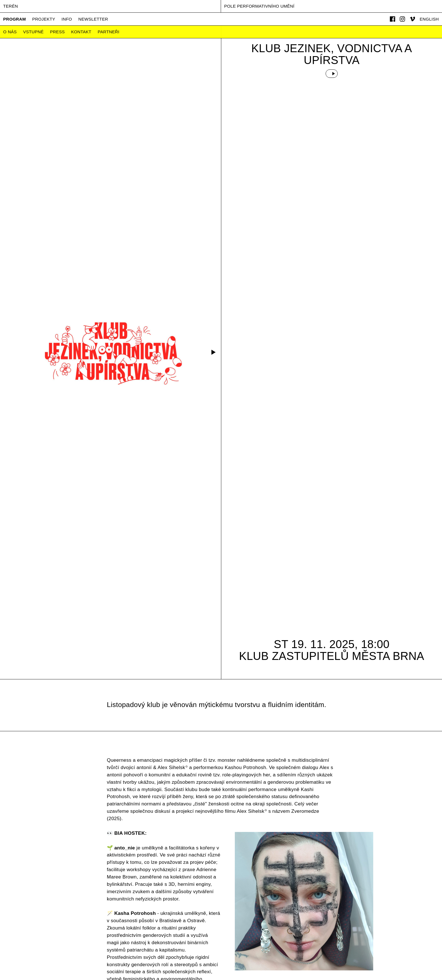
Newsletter (93, 19)
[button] (213, 352)
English (429, 19)
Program (14, 19)
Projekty (44, 19)
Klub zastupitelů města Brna (332, 656)
